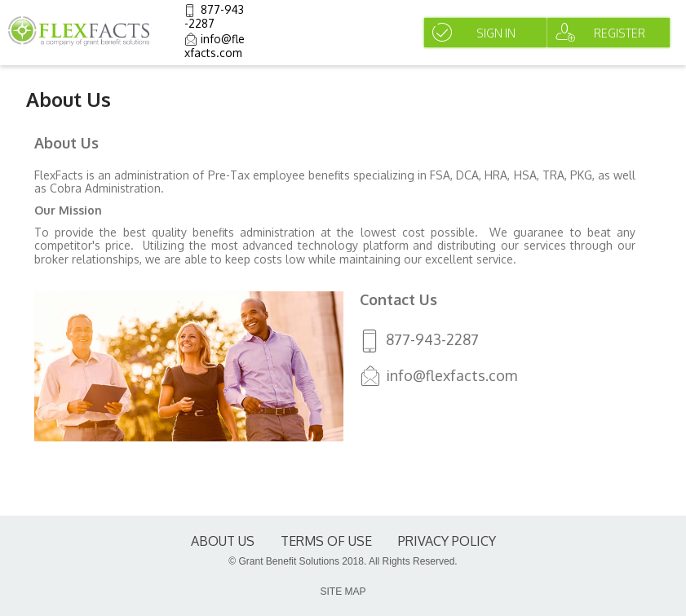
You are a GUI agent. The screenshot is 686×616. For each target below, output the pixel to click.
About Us (223, 541)
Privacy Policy (447, 541)
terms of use (326, 541)
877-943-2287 (214, 16)
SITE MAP (343, 592)
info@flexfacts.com (215, 46)
